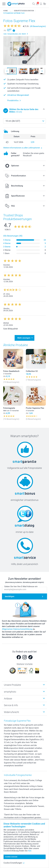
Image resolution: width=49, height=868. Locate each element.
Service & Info (11, 705)
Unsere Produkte (12, 685)
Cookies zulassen (11, 857)
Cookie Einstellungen (14, 863)
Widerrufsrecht (11, 712)
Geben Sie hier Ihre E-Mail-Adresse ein (21, 586)
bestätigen (10, 596)
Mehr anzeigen (24, 338)
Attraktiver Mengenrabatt (18, 95)
